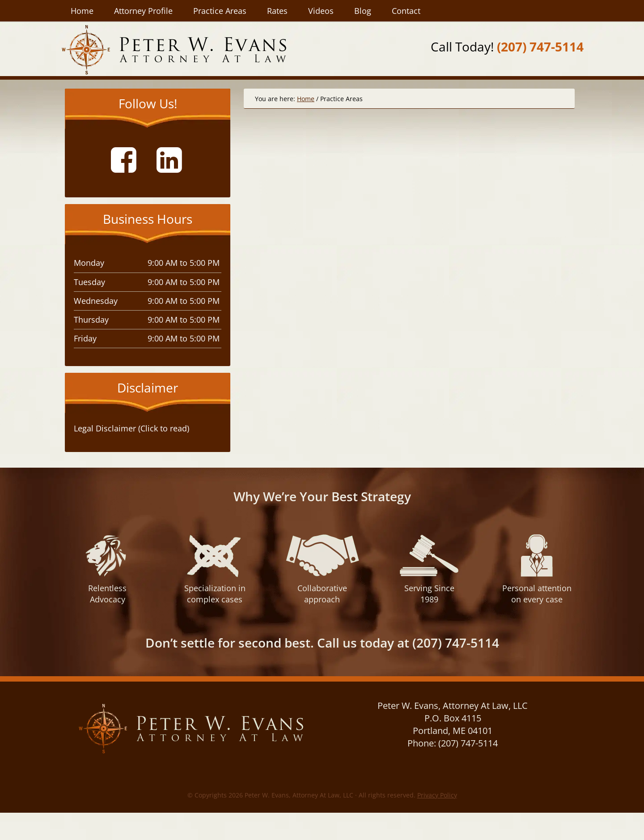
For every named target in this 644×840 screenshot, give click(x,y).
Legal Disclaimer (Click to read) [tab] (131, 428)
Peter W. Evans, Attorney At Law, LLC (174, 50)
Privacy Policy (437, 795)
